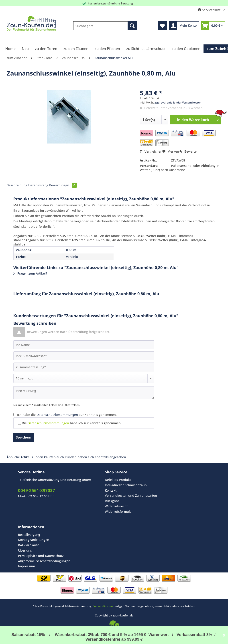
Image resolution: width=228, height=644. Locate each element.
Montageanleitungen (34, 540)
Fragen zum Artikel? (30, 273)
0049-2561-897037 (37, 490)
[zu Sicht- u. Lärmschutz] (146, 49)
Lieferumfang (38, 185)
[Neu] (25, 49)
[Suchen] (132, 26)
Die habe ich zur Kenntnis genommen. (72, 423)
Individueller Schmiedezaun (126, 485)
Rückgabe (112, 501)
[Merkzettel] (162, 26)
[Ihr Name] (84, 345)
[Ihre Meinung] (84, 393)
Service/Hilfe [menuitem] (210, 10)
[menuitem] (105, 28)
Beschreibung (17, 185)
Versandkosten (103, 606)
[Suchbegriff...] (105, 26)
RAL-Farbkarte (29, 545)
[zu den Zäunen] (76, 49)
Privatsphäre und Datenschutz (41, 556)
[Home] (10, 49)
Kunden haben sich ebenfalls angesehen (95, 457)
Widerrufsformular (119, 511)
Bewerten (189, 151)
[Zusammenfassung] (84, 367)
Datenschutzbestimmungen (57, 415)
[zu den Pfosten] (107, 49)
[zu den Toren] (46, 49)
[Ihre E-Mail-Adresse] (84, 356)
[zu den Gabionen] (186, 49)
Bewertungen (63, 185)
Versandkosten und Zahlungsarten (131, 495)
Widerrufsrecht (116, 506)
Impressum (26, 566)
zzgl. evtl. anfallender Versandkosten (178, 103)
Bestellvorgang (29, 535)
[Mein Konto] (184, 26)
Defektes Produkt (118, 480)
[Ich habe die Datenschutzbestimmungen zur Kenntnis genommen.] (15, 414)
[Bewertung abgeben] (84, 378)
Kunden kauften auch (48, 457)
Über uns (25, 550)
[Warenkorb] (213, 26)
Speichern (24, 437)
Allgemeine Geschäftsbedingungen (44, 561)
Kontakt (111, 490)
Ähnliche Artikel (19, 457)
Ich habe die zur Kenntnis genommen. (67, 415)
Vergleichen (151, 151)
